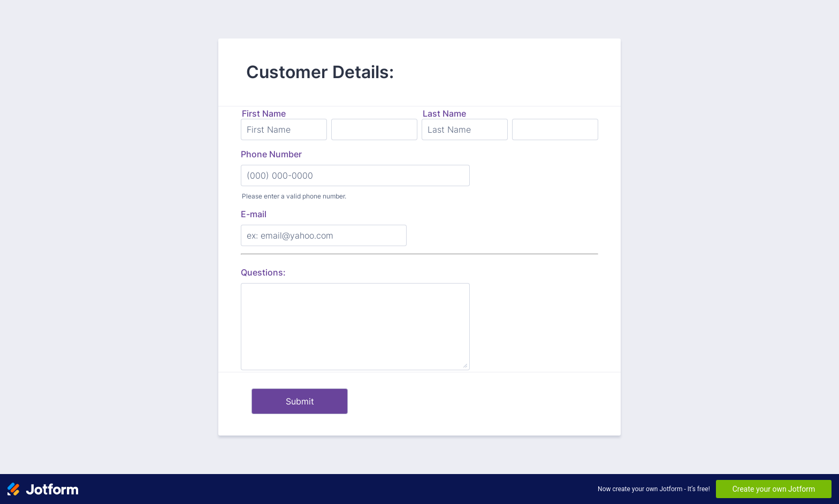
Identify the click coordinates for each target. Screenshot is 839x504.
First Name (264, 113)
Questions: (263, 272)
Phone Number (271, 154)
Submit (300, 401)
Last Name (444, 113)
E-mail (254, 214)
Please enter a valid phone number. (294, 196)
